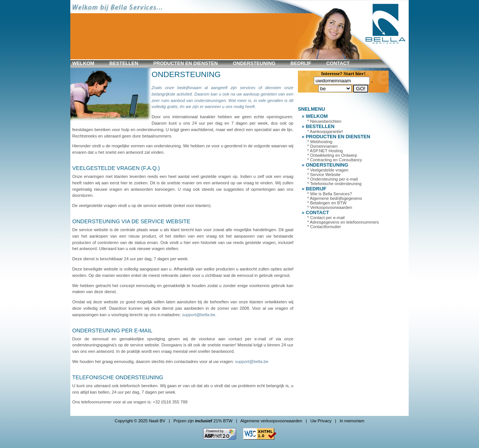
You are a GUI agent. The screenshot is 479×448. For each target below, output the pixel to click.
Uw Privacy (321, 421)
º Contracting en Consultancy (335, 160)
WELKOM (83, 63)
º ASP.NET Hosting (325, 151)
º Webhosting (320, 142)
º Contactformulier (324, 227)
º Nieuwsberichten (324, 121)
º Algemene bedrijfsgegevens (335, 198)
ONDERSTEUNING (254, 63)
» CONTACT (315, 212)
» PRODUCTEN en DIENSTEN (336, 137)
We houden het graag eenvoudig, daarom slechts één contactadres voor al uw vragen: (154, 361)
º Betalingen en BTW (327, 203)
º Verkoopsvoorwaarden (330, 207)
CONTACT (338, 63)
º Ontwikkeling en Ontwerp (332, 155)
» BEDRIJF (314, 189)
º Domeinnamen (322, 146)
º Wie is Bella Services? (330, 194)
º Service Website (324, 175)
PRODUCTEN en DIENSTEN (185, 63)
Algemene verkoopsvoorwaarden (271, 421)
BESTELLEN (124, 63)
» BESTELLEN (318, 126)
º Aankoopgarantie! (325, 131)
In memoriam (352, 421)
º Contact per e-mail (326, 218)
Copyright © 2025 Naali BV (140, 421)
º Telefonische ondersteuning (334, 184)
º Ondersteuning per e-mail (333, 179)
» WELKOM (315, 116)
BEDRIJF (301, 63)
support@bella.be (198, 315)
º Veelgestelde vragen (328, 170)
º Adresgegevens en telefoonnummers (343, 222)
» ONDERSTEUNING (325, 165)
